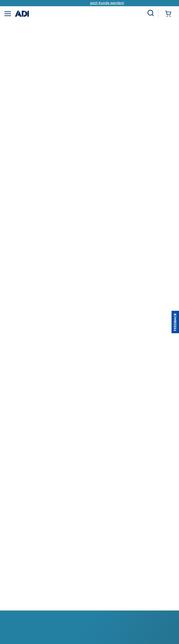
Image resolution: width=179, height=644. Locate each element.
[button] (175, 322)
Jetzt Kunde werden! (112, 3)
